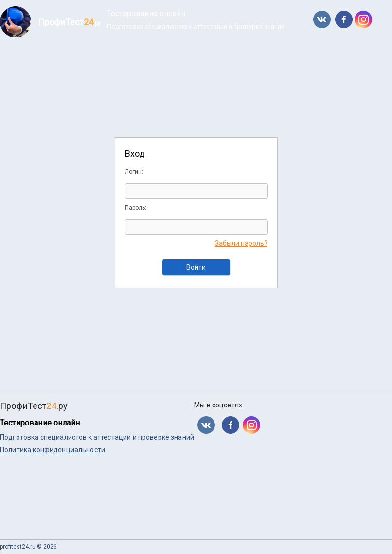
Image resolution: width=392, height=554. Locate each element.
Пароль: (136, 208)
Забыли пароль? (241, 243)
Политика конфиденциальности (53, 450)
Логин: (134, 172)
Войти (196, 267)
